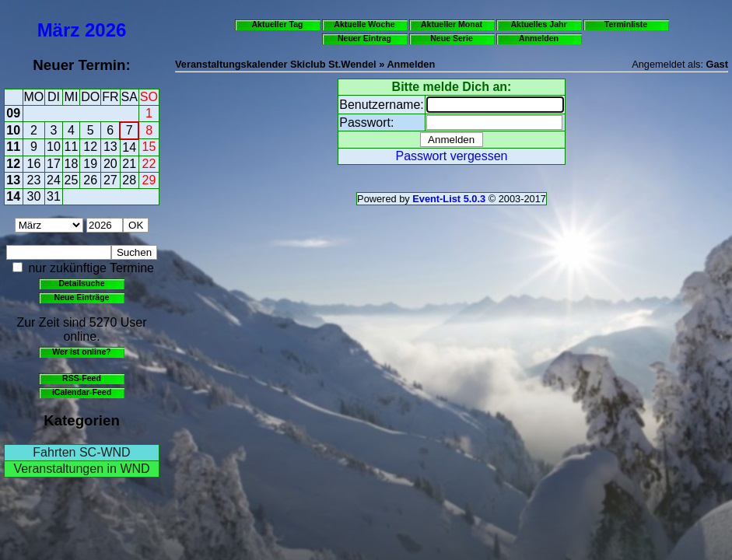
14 (129, 147)
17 (54, 164)
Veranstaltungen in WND (81, 469)
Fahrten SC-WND (81, 452)
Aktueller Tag (277, 24)
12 (90, 147)
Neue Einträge (82, 297)
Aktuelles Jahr (538, 24)
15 (149, 147)
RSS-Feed (82, 378)
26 (90, 180)
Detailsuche (81, 283)
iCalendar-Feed (82, 392)
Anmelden (539, 38)
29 (149, 180)
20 (110, 164)
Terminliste (626, 24)
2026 (105, 30)
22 (149, 164)
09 (13, 113)
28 (129, 180)
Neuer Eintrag (364, 38)
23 (34, 180)
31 (54, 196)
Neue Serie (452, 38)
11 (13, 147)
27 (110, 180)
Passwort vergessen (451, 156)
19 (90, 164)
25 (72, 180)
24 (54, 180)
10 (13, 130)
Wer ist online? (81, 352)
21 (129, 164)
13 (110, 147)
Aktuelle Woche (364, 24)
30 (34, 196)
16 (34, 164)
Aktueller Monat (452, 24)
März (59, 30)
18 (72, 164)
